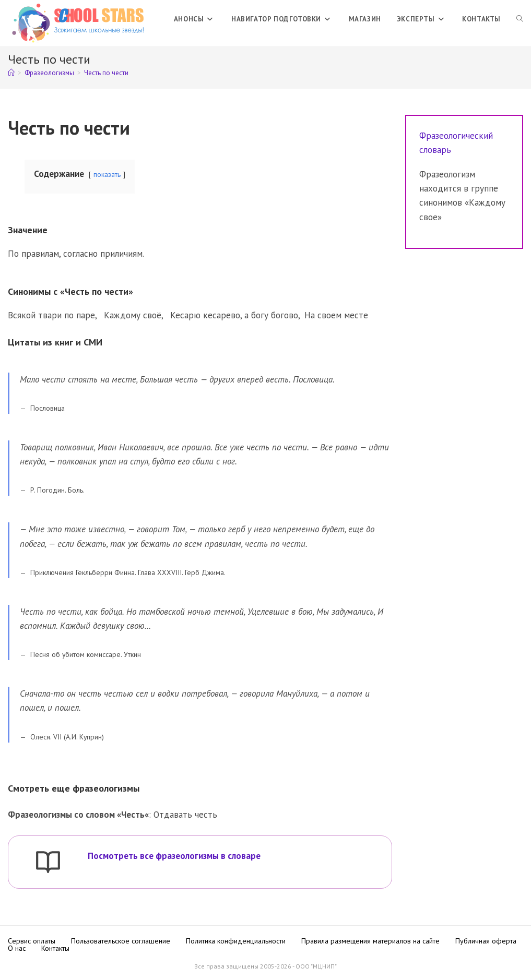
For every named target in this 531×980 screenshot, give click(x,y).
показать (107, 174)
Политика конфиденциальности (236, 941)
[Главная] (11, 73)
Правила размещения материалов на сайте (370, 941)
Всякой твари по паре (51, 315)
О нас (17, 948)
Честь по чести (106, 73)
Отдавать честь (185, 815)
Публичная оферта (486, 941)
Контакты (55, 948)
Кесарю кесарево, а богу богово (234, 315)
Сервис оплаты (32, 941)
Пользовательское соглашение (121, 941)
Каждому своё (133, 315)
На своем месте (336, 315)
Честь (133, 815)
